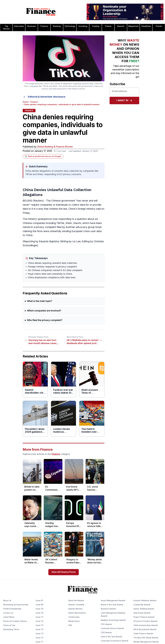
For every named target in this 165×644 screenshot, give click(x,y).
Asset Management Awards (113, 601)
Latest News (9, 617)
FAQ (70, 625)
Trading (96, 26)
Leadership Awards (142, 605)
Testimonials (74, 617)
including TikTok (55, 223)
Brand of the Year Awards (112, 605)
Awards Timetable (76, 605)
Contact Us (8, 613)
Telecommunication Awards (146, 625)
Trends (159, 26)
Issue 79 (40, 609)
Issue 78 (40, 613)
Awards (121, 26)
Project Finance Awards (144, 617)
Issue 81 (39, 601)
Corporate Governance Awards (115, 641)
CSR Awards (106, 633)
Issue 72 (39, 638)
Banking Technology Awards (113, 620)
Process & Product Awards (145, 621)
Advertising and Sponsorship (16, 605)
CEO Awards (106, 624)
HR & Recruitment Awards (145, 629)
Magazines (133, 26)
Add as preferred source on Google (43, 156)
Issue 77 (40, 617)
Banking (57, 26)
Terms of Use (9, 625)
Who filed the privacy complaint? (45, 320)
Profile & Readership (12, 609)
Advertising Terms (11, 629)
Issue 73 (40, 634)
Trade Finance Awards (143, 634)
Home (26, 102)
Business (32, 26)
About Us (7, 601)
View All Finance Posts (64, 572)
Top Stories (6, 27)
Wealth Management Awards (146, 642)
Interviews (19, 26)
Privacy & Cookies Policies (15, 621)
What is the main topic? (40, 301)
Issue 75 (40, 625)
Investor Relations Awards (145, 601)
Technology (70, 26)
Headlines (146, 26)
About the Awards (76, 601)
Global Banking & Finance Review (55, 147)
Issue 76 (40, 621)
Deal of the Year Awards (112, 637)
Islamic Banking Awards (144, 609)
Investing (83, 26)
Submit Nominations (77, 613)
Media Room (74, 621)
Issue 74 (39, 629)
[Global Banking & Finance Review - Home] (41, 12)
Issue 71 (39, 642)
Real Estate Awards (142, 613)
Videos (108, 26)
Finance (44, 26)
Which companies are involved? (44, 311)
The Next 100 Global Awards (146, 638)
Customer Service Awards (112, 628)
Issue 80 (40, 605)
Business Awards (108, 609)
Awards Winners (75, 609)
